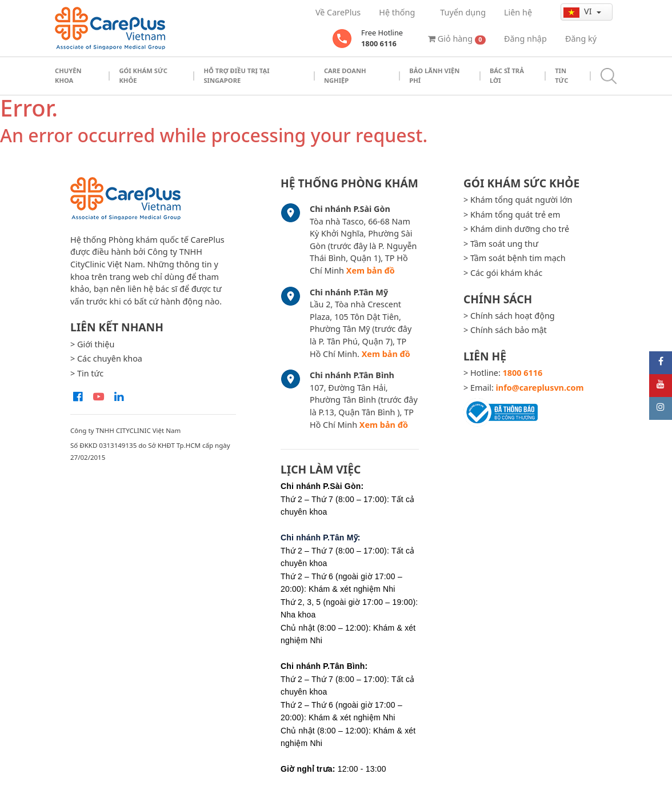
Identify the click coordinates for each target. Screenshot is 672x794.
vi (579, 11)
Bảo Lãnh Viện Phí (434, 75)
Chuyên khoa (68, 75)
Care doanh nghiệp (345, 75)
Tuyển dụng (463, 12)
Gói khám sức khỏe (143, 75)
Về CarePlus (338, 12)
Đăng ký (581, 39)
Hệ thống (397, 12)
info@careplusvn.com (540, 388)
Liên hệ (518, 12)
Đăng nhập (525, 39)
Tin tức (561, 75)
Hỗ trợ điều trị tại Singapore (236, 75)
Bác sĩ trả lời (507, 75)
